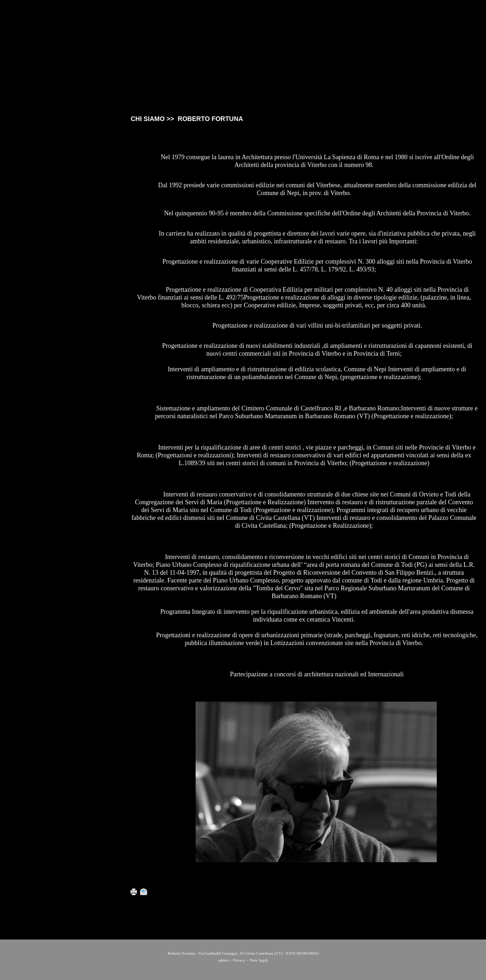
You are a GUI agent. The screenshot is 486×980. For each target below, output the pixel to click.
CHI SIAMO (40, 130)
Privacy (239, 960)
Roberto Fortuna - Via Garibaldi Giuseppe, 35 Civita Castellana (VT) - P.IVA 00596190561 (243, 953)
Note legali (259, 960)
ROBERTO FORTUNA (53, 150)
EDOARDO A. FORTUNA (56, 159)
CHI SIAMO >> (153, 119)
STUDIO (36, 141)
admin (223, 960)
